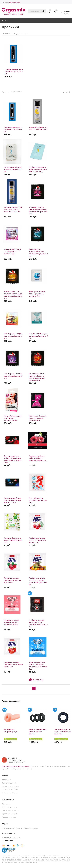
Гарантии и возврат (9, 814)
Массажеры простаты (10, 786)
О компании (6, 804)
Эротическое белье (10, 793)
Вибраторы (6, 780)
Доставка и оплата (9, 807)
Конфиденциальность (11, 810)
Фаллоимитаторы (9, 783)
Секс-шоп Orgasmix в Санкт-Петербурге (16, 766)
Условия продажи (9, 817)
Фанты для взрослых (10, 790)
